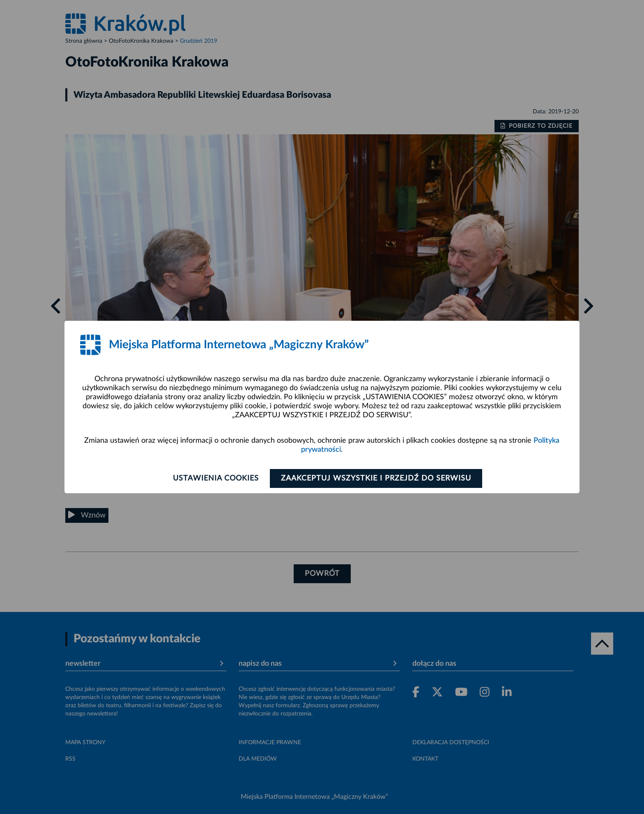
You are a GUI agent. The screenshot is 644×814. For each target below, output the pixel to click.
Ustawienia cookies (216, 478)
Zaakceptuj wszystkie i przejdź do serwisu (376, 478)
